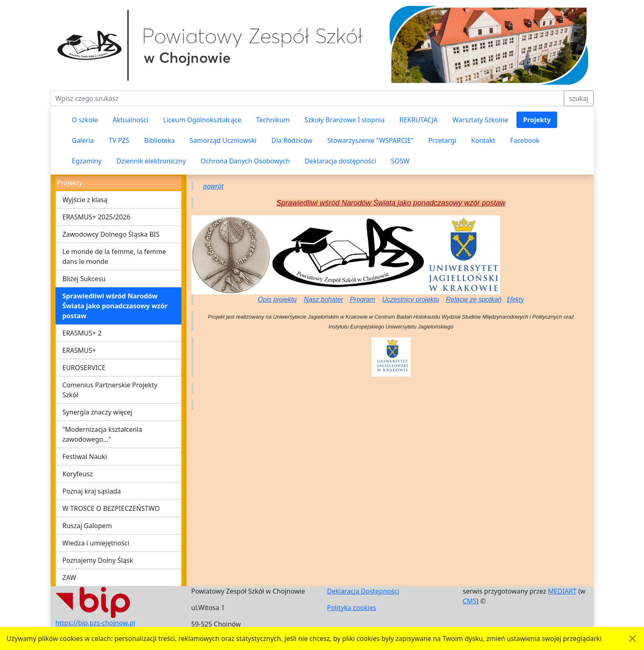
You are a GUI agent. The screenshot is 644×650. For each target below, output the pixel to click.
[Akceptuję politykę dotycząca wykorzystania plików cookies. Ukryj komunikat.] (632, 638)
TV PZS (119, 140)
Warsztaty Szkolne (481, 120)
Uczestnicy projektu (410, 299)
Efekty (515, 299)
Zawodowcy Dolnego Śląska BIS (111, 234)
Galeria (83, 140)
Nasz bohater (324, 299)
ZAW (70, 578)
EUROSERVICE (84, 368)
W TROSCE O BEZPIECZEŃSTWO (111, 508)
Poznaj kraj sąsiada (92, 491)
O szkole (85, 120)
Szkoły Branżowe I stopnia (345, 120)
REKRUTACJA (419, 120)
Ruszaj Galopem (87, 526)
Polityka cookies (352, 608)
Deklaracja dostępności (340, 161)
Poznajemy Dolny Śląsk (98, 560)
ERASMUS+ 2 (82, 333)
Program (362, 299)
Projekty (537, 120)
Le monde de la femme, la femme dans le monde (114, 256)
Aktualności (131, 120)
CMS (470, 601)
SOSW (400, 161)
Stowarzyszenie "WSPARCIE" (370, 140)
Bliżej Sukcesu (84, 279)
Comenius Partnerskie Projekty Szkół (110, 390)
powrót (214, 186)
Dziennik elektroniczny (151, 161)
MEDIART (562, 591)
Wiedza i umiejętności (96, 543)
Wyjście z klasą (85, 200)
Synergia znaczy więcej (98, 412)
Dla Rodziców (292, 140)
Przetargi (442, 140)
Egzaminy (87, 161)
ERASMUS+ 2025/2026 (96, 217)
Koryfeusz (78, 474)
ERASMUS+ (79, 350)
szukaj (579, 98)
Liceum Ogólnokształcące (202, 120)
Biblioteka (159, 140)
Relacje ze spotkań (474, 299)
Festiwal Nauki (85, 457)
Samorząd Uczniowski (223, 140)
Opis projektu (277, 299)
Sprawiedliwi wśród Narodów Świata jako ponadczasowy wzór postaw (115, 306)
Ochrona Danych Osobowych (245, 161)
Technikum (273, 120)
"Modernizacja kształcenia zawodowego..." (102, 434)
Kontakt (483, 140)
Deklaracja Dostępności (363, 591)
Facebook (525, 140)
